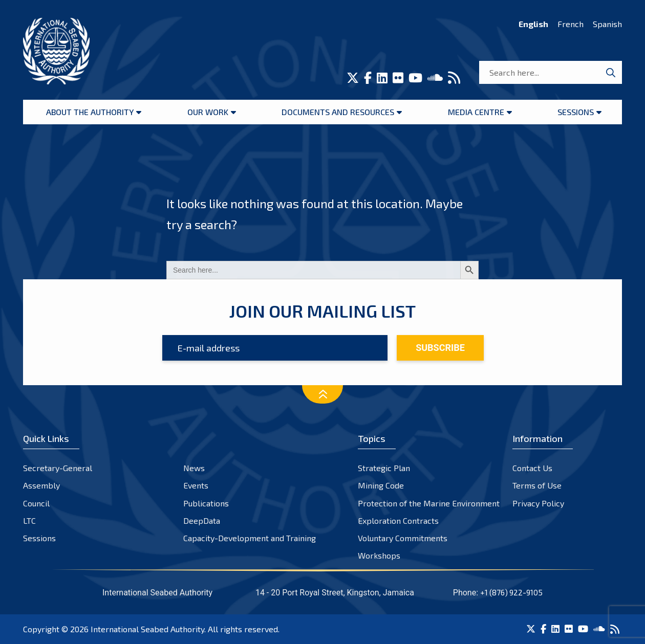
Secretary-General (58, 468)
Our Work (208, 112)
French (571, 24)
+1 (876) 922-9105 (511, 592)
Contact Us (532, 468)
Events (196, 485)
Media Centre (476, 112)
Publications (206, 503)
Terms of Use (537, 485)
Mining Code (381, 485)
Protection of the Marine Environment (429, 503)
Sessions (576, 112)
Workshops (379, 555)
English (533, 24)
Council (36, 503)
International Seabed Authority (147, 629)
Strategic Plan (384, 468)
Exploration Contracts (398, 520)
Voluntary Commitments (403, 538)
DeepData (202, 520)
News (194, 468)
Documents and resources (338, 112)
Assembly (41, 485)
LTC (29, 520)
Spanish (607, 24)
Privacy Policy (538, 503)
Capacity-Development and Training (250, 538)
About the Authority (90, 112)
